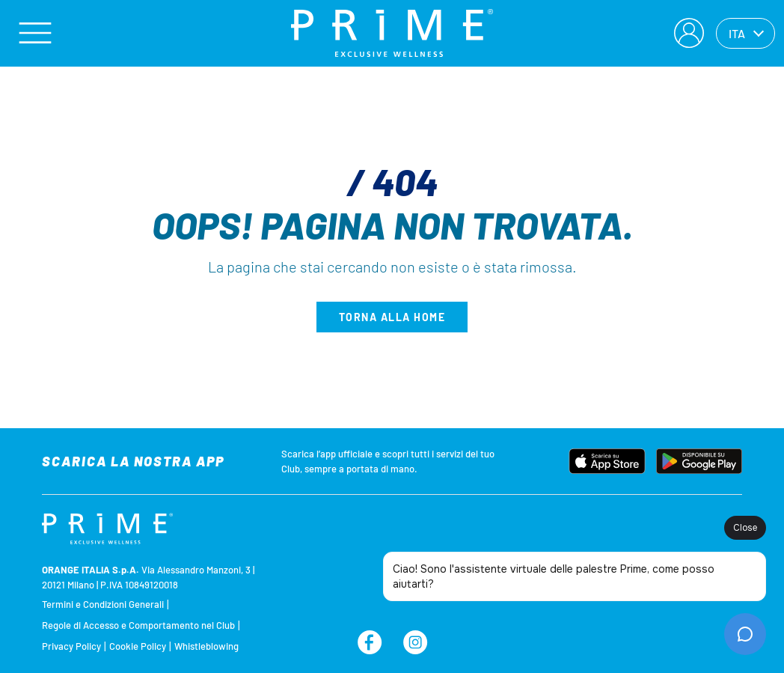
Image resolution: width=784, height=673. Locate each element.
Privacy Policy (71, 646)
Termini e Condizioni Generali (103, 604)
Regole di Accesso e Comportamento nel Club (138, 625)
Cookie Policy (138, 646)
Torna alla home (392, 317)
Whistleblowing (206, 646)
